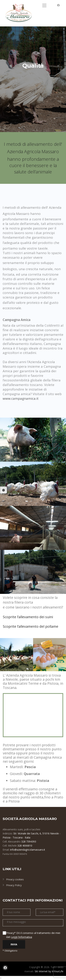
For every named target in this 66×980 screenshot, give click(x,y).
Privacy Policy (14, 885)
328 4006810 (25, 846)
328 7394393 (29, 842)
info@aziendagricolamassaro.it (28, 850)
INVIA (14, 944)
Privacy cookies (15, 879)
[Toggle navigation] (44, 5)
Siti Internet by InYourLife (49, 971)
